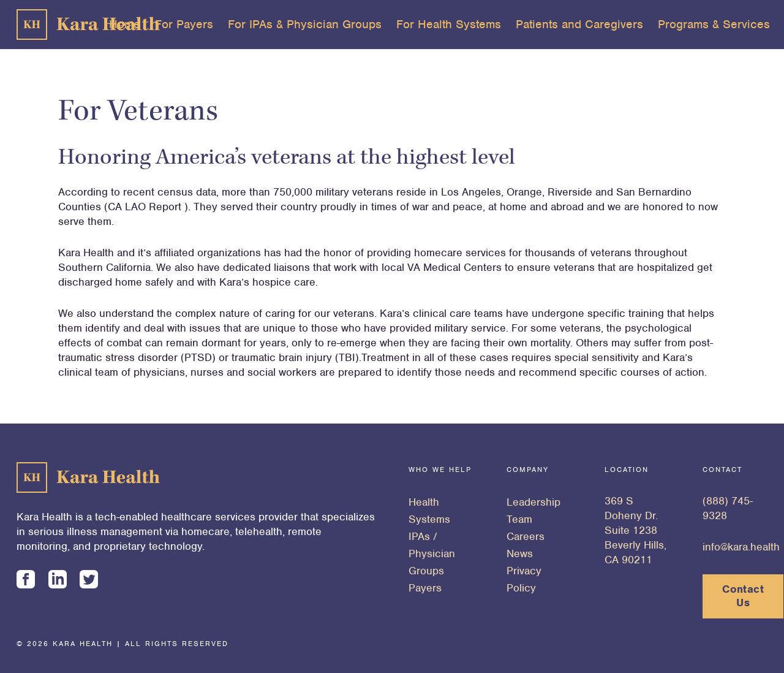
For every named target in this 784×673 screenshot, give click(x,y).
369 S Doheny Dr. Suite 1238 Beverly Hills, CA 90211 (635, 530)
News (520, 553)
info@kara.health (741, 547)
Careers (526, 536)
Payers (425, 588)
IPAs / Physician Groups (432, 553)
